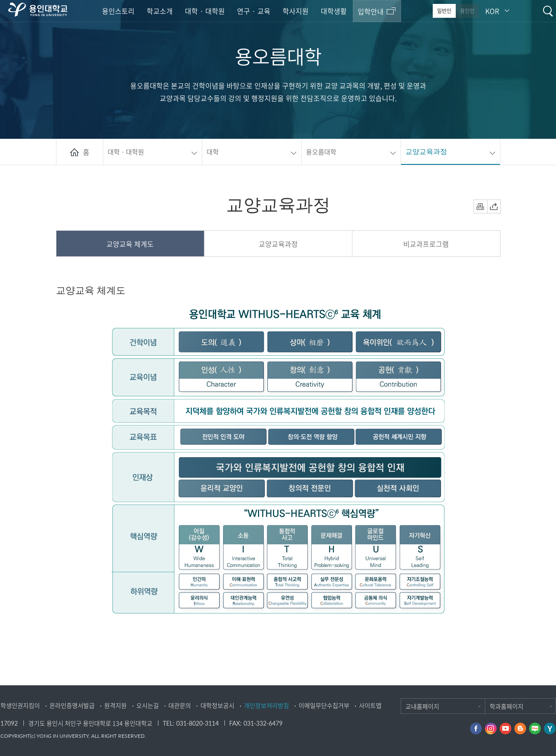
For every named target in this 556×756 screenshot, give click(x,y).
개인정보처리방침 (266, 705)
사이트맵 (370, 705)
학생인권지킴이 (20, 705)
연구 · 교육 (254, 11)
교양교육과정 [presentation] (278, 244)
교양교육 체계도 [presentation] (130, 244)
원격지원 (115, 705)
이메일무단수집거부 (324, 705)
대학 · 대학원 (205, 11)
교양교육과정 (426, 151)
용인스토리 (118, 11)
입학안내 (371, 11)
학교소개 (160, 11)
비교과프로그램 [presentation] (426, 244)
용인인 (467, 11)
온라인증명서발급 (72, 705)
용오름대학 (321, 152)
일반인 (444, 11)
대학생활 (334, 11)
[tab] (130, 244)
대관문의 (180, 705)
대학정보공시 (217, 705)
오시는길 (148, 705)
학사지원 (296, 11)
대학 (213, 152)
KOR (492, 11)
